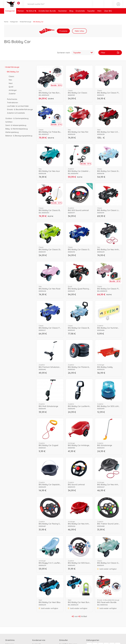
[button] (108, 7)
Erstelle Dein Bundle (47, 16)
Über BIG (108, 16)
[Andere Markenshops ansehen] (19, 6)
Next (10, 83)
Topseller (91, 16)
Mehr (99, 16)
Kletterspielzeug (11, 132)
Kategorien (10, 16)
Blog (71, 16)
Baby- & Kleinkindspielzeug (16, 129)
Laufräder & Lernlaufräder (17, 106)
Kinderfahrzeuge (26, 22)
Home (6, 22)
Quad (10, 87)
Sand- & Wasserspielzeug (15, 125)
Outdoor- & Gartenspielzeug (16, 118)
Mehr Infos (79, 31)
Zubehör (12, 94)
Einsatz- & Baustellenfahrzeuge (19, 109)
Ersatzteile (80, 16)
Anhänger (12, 90)
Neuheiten (63, 16)
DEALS (32, 16)
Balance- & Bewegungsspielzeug (18, 136)
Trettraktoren (12, 102)
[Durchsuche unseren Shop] (58, 7)
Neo (10, 80)
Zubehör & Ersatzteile (15, 113)
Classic (11, 76)
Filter (110, 53)
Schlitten (8, 122)
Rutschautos (11, 99)
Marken (21, 16)
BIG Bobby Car (12, 72)
